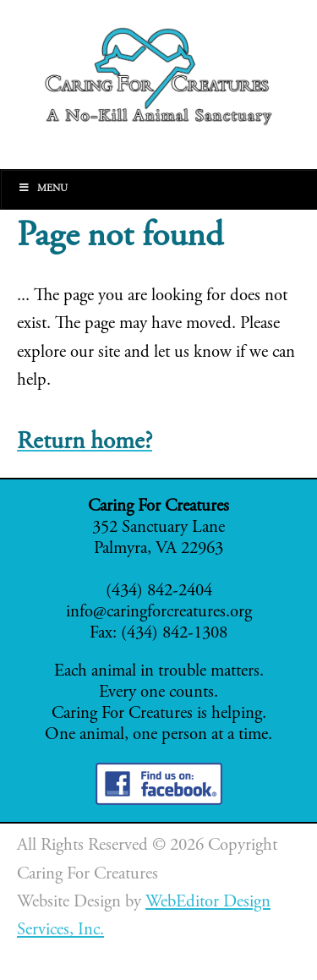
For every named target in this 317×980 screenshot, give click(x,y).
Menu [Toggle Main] (43, 188)
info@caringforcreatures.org (159, 613)
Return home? (85, 443)
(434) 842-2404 (159, 591)
